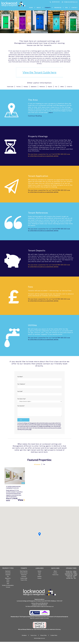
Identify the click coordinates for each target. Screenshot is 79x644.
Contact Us (69, 87)
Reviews (39, 576)
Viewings (26, 87)
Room (8, 582)
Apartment (8, 571)
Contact (74, 8)
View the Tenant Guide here (40, 72)
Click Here (58, 629)
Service (39, 571)
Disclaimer (24, 635)
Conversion (8, 573)
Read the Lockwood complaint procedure (40, 618)
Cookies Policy (54, 635)
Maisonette (8, 578)
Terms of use (55, 575)
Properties (58, 8)
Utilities (62, 87)
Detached (8, 575)
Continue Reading (35, 116)
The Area (18, 87)
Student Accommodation (8, 585)
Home (31, 8)
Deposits (50, 87)
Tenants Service (24, 573)
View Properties (24, 571)
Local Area (24, 576)
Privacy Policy (43, 635)
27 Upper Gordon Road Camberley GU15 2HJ (13, 487)
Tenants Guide (24, 578)
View (21, 500)
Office (8, 580)
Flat (44, 464)
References (42, 87)
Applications (34, 87)
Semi (8, 584)
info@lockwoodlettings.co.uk (71, 2)
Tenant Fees (24, 575)
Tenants (48, 8)
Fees (66, 8)
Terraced (8, 587)
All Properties (37, 464)
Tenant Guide (10, 87)
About (39, 8)
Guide (39, 573)
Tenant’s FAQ (24, 580)
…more (50, 112)
